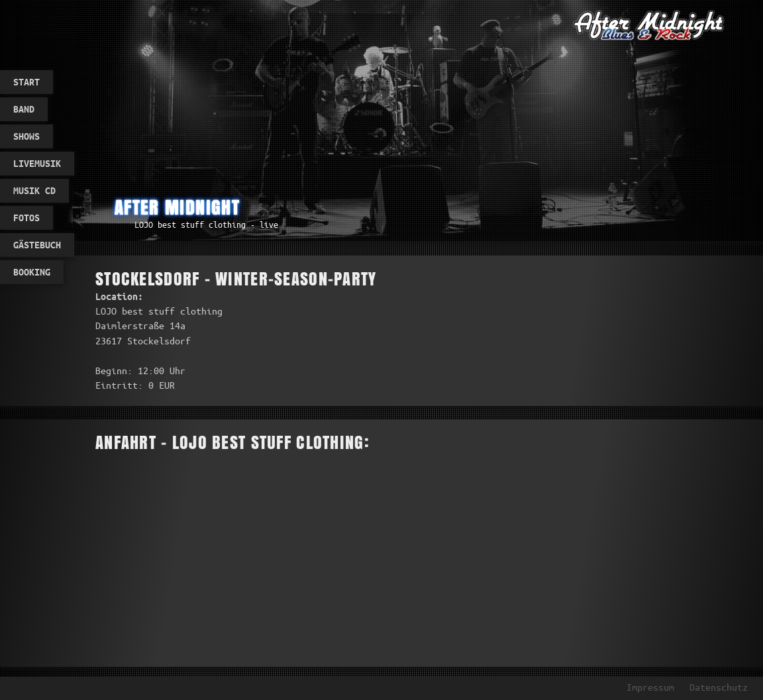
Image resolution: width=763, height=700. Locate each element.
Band (24, 109)
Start (26, 82)
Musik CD (34, 191)
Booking (32, 272)
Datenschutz (719, 687)
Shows (26, 136)
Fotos (26, 218)
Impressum (650, 687)
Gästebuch (37, 245)
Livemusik (37, 164)
